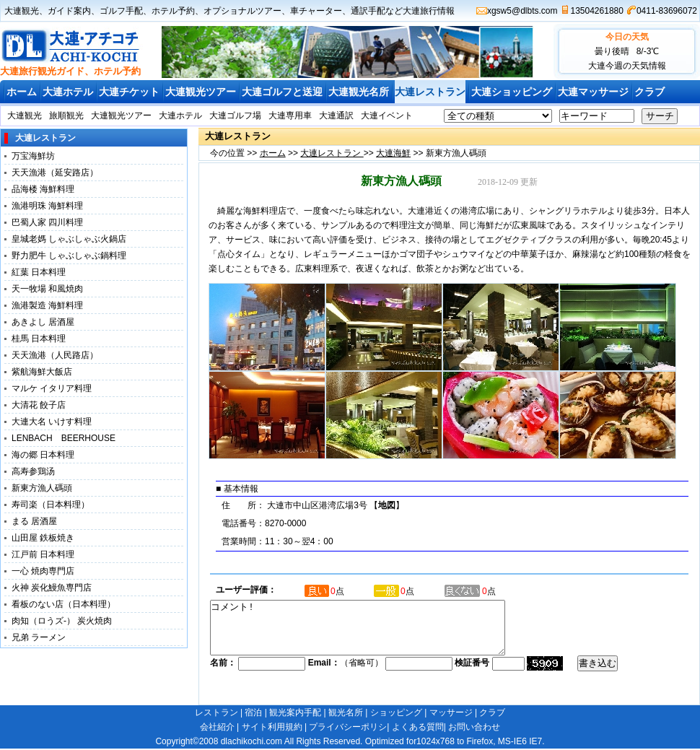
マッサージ (451, 712)
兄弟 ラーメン (39, 637)
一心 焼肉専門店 (43, 571)
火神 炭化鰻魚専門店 (52, 588)
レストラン (216, 712)
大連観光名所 (359, 92)
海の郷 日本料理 (43, 455)
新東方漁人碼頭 (46, 488)
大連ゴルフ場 (235, 115)
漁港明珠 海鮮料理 (47, 206)
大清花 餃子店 (39, 405)
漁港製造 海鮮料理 (47, 305)
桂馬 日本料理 (39, 339)
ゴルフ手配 (121, 11)
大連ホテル (68, 92)
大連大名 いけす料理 (56, 422)
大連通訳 (336, 115)
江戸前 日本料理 (43, 554)
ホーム (22, 92)
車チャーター (316, 11)
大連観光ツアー (201, 92)
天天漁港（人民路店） (55, 355)
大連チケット (129, 92)
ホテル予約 (173, 11)
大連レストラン (430, 92)
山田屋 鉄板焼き (43, 538)
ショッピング (396, 712)
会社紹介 (217, 727)
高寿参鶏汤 (33, 471)
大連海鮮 (393, 153)
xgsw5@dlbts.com (522, 11)
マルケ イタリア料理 (52, 388)
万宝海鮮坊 (33, 156)
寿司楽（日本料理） (51, 505)
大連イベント (387, 115)
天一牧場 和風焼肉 (47, 289)
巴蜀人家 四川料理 (47, 222)
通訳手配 (368, 11)
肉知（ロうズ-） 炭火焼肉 (62, 621)
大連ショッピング (512, 92)
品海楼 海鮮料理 (43, 189)
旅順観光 (66, 115)
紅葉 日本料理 (39, 272)
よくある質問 (418, 727)
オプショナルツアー (242, 11)
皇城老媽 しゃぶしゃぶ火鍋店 (69, 239)
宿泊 (253, 712)
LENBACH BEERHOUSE (64, 438)
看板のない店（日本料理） (64, 604)
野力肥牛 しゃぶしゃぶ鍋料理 (69, 256)
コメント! (375, 633)
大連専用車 (290, 115)
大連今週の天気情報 (627, 66)
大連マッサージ (593, 92)
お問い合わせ (474, 727)
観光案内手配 (295, 712)
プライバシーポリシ (348, 727)
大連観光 (22, 11)
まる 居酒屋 (34, 521)
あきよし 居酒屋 (43, 322)
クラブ (649, 92)
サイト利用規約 (272, 727)
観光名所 (346, 712)
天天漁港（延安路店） (55, 173)
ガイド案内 (69, 11)
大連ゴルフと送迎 (282, 92)
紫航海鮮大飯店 (42, 372)
